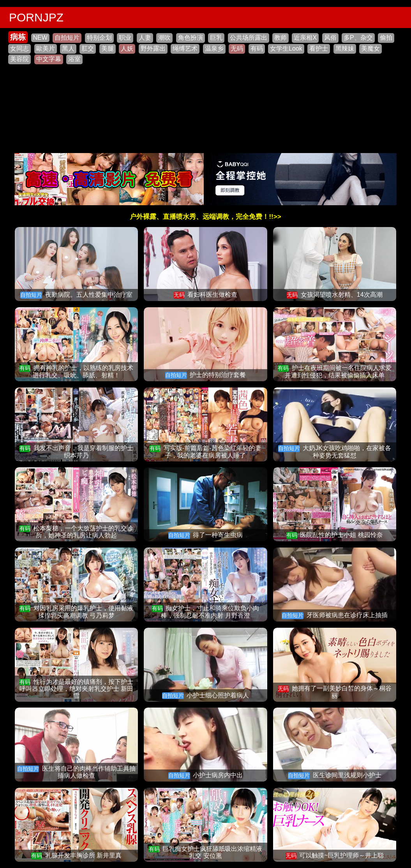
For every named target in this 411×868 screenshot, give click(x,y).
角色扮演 (191, 38)
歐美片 (46, 48)
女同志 (19, 48)
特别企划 (99, 38)
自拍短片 (67, 38)
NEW (40, 38)
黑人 (68, 48)
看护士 (319, 48)
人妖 (127, 48)
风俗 (330, 38)
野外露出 (153, 48)
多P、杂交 (358, 38)
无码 (237, 48)
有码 (257, 48)
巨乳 (216, 38)
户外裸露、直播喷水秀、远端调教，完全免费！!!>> (205, 217)
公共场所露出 (249, 38)
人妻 (145, 38)
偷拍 (386, 38)
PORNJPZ (36, 17)
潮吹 (164, 38)
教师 (280, 38)
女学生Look (286, 48)
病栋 (18, 37)
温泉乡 (214, 48)
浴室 (74, 59)
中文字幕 (49, 59)
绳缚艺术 (185, 48)
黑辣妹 (345, 48)
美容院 (19, 59)
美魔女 (370, 48)
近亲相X (305, 38)
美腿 (108, 48)
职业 (125, 38)
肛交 (88, 48)
